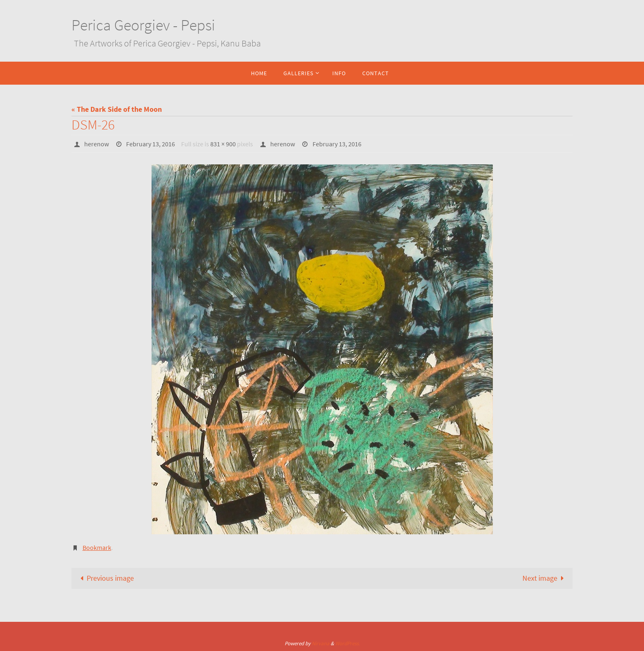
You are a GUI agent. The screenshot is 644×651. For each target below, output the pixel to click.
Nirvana (321, 643)
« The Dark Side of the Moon (117, 109)
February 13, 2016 (151, 144)
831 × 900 (223, 144)
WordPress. (347, 643)
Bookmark (97, 547)
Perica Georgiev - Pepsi (143, 25)
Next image (545, 578)
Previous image (105, 578)
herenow (97, 144)
